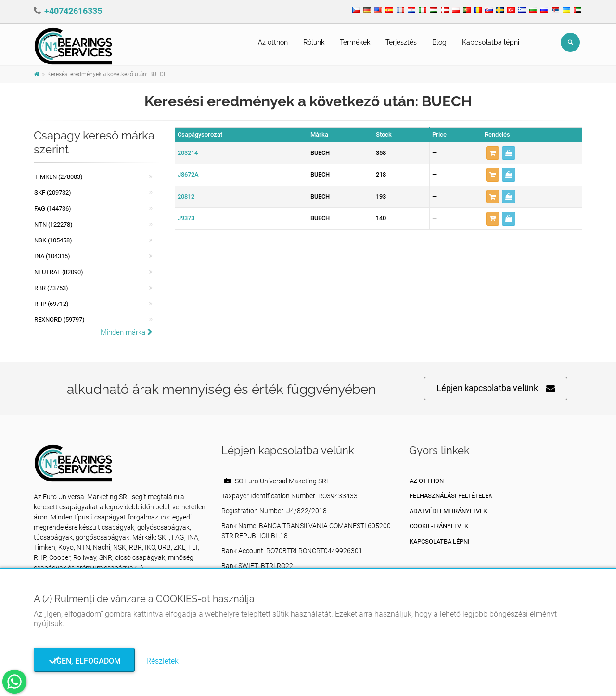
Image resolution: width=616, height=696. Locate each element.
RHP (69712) (51, 304)
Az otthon (273, 42)
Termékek (355, 42)
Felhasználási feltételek (451, 496)
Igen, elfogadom (84, 661)
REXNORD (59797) (59, 320)
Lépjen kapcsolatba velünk (496, 388)
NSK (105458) (53, 240)
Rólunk (314, 42)
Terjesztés (401, 42)
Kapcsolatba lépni (491, 42)
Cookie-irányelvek (439, 526)
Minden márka (127, 332)
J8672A (188, 174)
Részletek (162, 661)
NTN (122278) (53, 224)
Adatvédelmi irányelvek (448, 511)
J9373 (186, 218)
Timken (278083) (58, 177)
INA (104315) (52, 256)
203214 (188, 153)
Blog (439, 42)
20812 (186, 196)
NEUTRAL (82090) (59, 272)
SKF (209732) (53, 193)
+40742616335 (73, 11)
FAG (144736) (53, 209)
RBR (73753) (51, 288)
